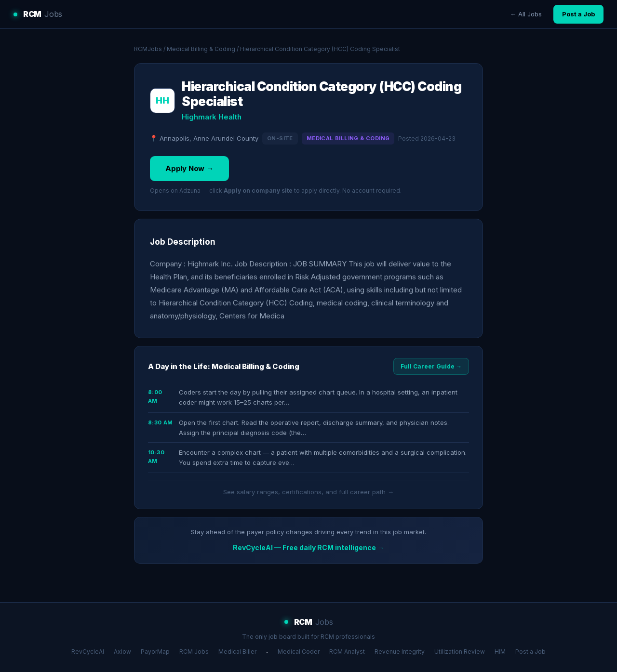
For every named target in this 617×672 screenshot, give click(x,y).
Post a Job (578, 14)
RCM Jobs (194, 652)
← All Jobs (526, 14)
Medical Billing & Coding (201, 49)
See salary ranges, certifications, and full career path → (308, 492)
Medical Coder (299, 652)
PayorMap (155, 652)
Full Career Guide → (431, 366)
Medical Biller (237, 652)
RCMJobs (148, 49)
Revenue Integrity (400, 652)
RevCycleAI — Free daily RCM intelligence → (308, 547)
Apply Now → (189, 168)
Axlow (122, 652)
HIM (500, 652)
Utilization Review (460, 652)
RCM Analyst (347, 652)
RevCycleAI (88, 652)
